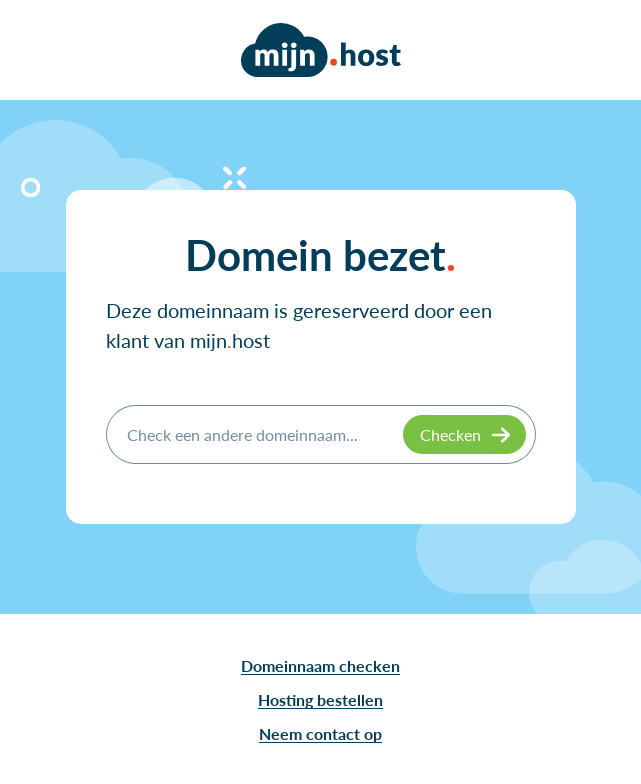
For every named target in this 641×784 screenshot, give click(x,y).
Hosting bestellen (320, 699)
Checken (450, 434)
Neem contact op (320, 733)
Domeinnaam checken (320, 665)
